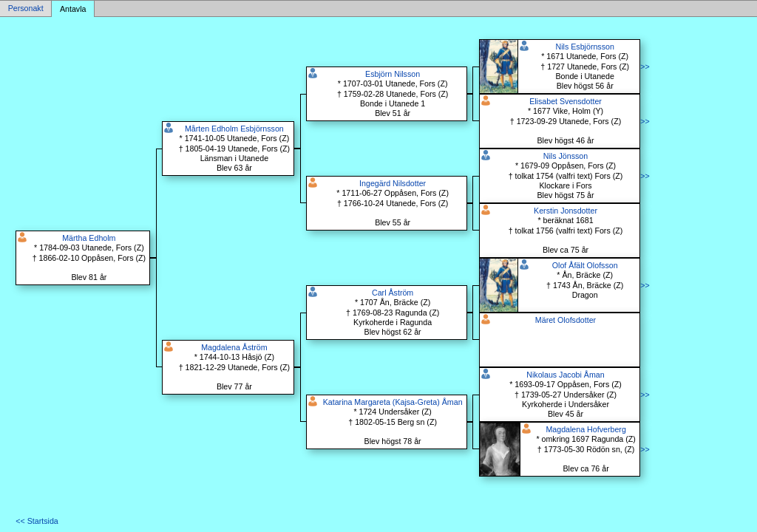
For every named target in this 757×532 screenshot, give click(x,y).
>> (645, 66)
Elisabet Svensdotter (566, 101)
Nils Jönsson (566, 156)
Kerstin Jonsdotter (566, 211)
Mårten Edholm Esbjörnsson (234, 129)
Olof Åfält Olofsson (585, 265)
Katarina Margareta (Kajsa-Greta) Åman (393, 402)
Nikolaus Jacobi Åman (565, 375)
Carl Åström (393, 293)
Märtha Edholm (89, 238)
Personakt (26, 9)
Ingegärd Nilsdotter (393, 183)
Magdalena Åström (234, 347)
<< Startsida (37, 521)
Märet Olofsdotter (566, 320)
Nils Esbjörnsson (585, 47)
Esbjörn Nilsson (393, 74)
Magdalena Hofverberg (585, 429)
